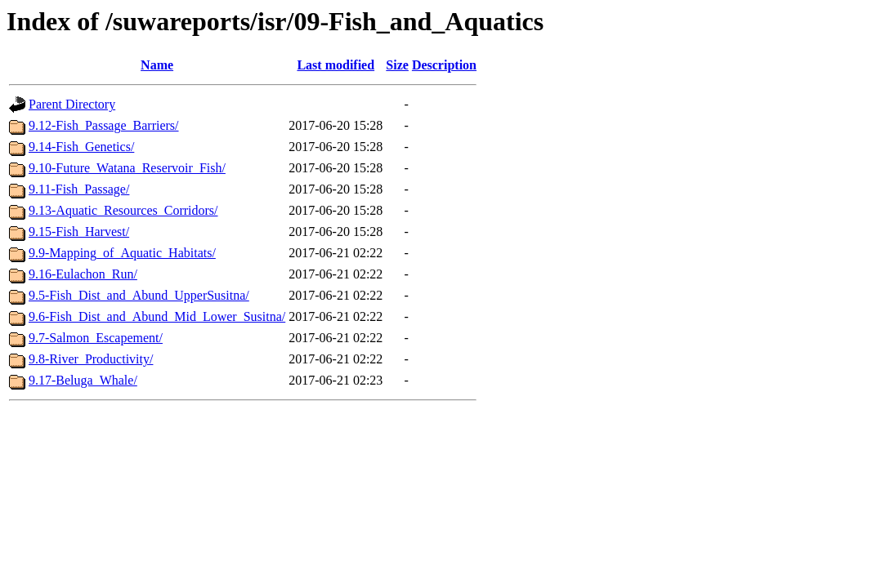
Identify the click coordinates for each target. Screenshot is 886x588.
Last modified (336, 65)
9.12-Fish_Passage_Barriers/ (104, 125)
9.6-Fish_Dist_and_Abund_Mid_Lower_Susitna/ (157, 316)
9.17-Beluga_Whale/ (83, 380)
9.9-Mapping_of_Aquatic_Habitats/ (122, 253)
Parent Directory (72, 104)
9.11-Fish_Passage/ (79, 189)
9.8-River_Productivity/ (91, 359)
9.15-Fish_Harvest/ (79, 232)
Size (397, 65)
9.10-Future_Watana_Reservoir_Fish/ (127, 168)
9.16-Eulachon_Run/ (83, 274)
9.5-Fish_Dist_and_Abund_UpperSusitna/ (139, 295)
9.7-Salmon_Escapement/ (96, 338)
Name (157, 65)
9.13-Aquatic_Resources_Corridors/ (123, 210)
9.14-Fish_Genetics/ (81, 147)
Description (444, 65)
